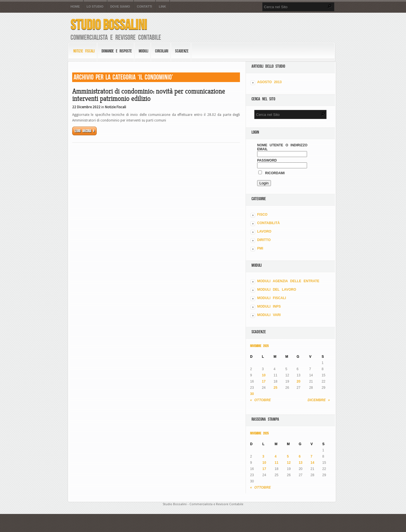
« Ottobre (260, 400)
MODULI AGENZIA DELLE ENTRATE (288, 281)
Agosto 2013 (269, 82)
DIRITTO (264, 240)
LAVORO (264, 231)
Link (162, 7)
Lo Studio (95, 7)
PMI (260, 248)
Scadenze (182, 51)
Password (267, 160)
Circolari (162, 51)
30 (252, 394)
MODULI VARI (269, 315)
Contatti (144, 7)
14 (312, 463)
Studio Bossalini (109, 25)
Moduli (144, 51)
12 (289, 463)
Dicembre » (319, 400)
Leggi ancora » (84, 131)
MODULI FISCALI (272, 298)
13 (300, 463)
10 (264, 375)
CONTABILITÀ (268, 223)
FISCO (262, 215)
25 (275, 388)
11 (276, 463)
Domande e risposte (117, 51)
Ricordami (272, 173)
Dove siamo (120, 7)
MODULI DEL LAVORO (277, 290)
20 (298, 381)
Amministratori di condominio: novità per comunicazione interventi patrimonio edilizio (149, 95)
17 (264, 381)
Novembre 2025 (259, 346)
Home (75, 7)
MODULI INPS (269, 306)
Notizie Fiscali (84, 51)
